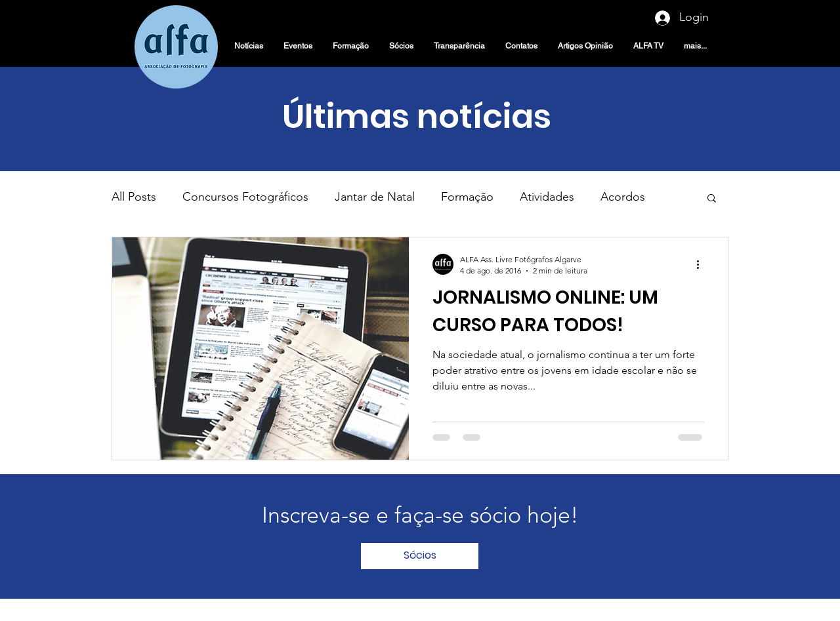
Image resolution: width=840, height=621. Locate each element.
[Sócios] (420, 556)
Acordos (623, 197)
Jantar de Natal (375, 197)
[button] (712, 199)
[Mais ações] (702, 264)
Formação (467, 197)
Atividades (547, 197)
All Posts (134, 197)
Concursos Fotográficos (245, 197)
